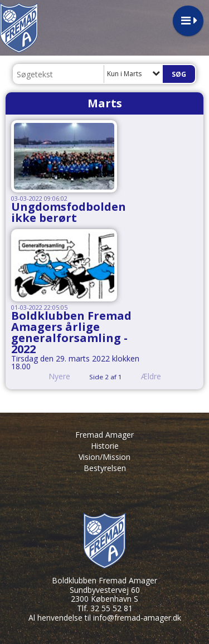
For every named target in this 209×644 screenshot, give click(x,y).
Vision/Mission (104, 457)
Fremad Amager (104, 435)
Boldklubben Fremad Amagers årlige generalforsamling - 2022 (71, 332)
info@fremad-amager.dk (137, 618)
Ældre (159, 376)
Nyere (53, 376)
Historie (105, 446)
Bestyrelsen (105, 468)
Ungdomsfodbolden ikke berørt (69, 212)
